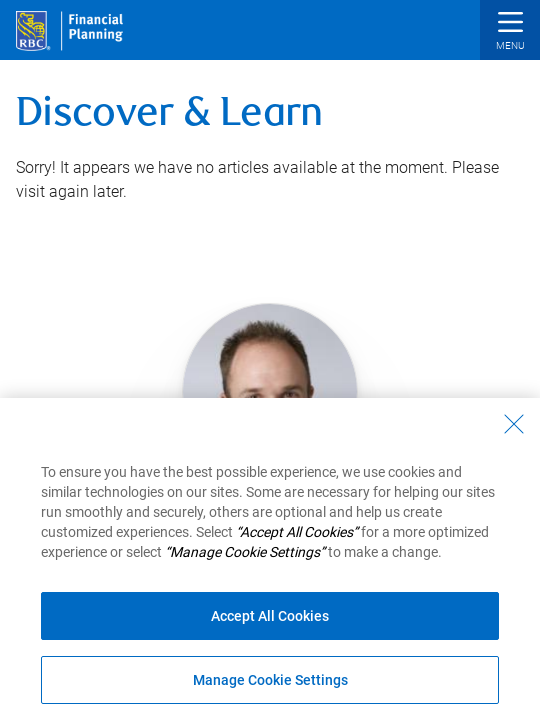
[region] (270, 559)
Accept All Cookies (270, 616)
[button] (510, 32)
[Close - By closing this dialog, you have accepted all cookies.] (514, 424)
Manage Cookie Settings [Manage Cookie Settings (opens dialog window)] (270, 680)
